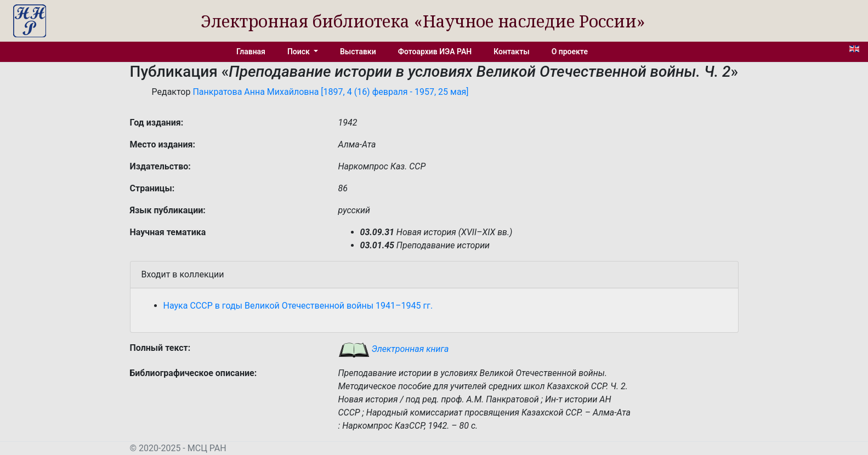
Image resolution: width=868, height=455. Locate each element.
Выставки (358, 52)
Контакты (511, 52)
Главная (251, 52)
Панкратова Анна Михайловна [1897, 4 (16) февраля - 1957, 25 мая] (330, 92)
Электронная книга (394, 349)
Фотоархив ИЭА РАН (435, 52)
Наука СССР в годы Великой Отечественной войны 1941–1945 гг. (298, 306)
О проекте (570, 52)
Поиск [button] (299, 52)
